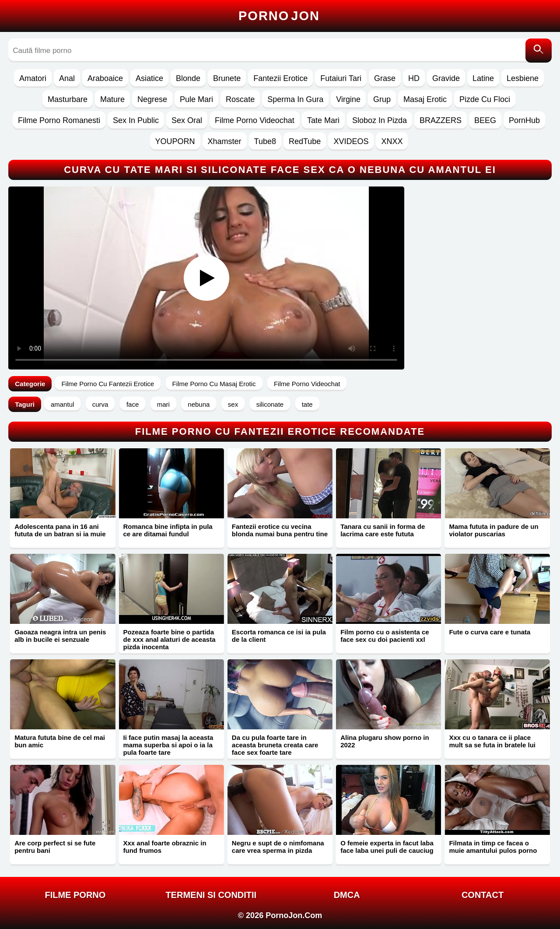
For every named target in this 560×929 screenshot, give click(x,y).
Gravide (446, 78)
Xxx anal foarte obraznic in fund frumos (165, 847)
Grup (382, 99)
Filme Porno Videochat (255, 120)
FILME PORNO (75, 895)
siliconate (270, 404)
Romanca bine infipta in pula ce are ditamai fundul (168, 530)
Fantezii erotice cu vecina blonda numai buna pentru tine (280, 530)
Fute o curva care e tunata (490, 632)
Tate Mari (323, 120)
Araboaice (105, 78)
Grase (385, 78)
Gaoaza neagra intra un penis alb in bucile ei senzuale (60, 636)
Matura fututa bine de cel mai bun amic (60, 741)
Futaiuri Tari (341, 78)
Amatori (33, 78)
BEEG (485, 120)
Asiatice (149, 78)
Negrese (152, 99)
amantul (62, 404)
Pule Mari (196, 99)
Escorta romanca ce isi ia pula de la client (279, 636)
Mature (112, 99)
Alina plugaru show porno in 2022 (385, 741)
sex (233, 404)
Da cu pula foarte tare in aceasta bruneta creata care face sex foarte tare (275, 745)
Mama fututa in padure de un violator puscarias (493, 530)
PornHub (524, 120)
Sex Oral (187, 120)
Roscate (240, 99)
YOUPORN (175, 141)
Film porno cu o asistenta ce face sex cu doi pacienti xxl (385, 636)
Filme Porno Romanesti (59, 120)
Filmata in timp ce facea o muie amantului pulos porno (493, 847)
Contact (483, 895)
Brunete (227, 78)
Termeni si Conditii (211, 895)
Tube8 (265, 141)
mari (163, 404)
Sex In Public (136, 120)
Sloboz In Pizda (380, 120)
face (133, 404)
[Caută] (539, 51)
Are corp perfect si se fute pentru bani (55, 847)
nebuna (199, 404)
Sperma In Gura (295, 99)
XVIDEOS (351, 141)
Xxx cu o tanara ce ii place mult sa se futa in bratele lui (492, 741)
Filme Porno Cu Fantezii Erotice (108, 384)
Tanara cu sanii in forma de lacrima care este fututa (383, 530)
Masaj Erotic (425, 99)
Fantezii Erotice (280, 78)
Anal (67, 78)
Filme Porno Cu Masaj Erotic (214, 384)
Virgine (348, 99)
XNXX (392, 141)
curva (100, 404)
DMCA (347, 895)
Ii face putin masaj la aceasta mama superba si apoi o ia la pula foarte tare (168, 745)
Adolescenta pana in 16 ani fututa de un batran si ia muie (60, 530)
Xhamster (225, 141)
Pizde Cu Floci (485, 99)
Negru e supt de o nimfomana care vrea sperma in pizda (278, 847)
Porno (279, 16)
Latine (483, 78)
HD (414, 78)
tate (307, 404)
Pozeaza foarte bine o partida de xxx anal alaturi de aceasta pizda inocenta (170, 639)
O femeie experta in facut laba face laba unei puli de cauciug (387, 847)
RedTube (305, 141)
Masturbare (68, 99)
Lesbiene (523, 78)
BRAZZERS (441, 120)
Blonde (188, 78)
